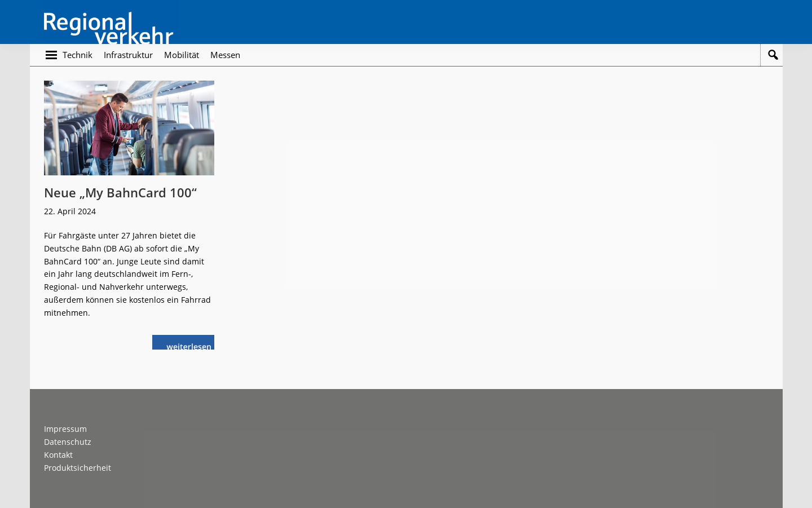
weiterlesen (190, 345)
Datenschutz (68, 442)
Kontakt (58, 455)
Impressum (65, 429)
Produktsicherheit (78, 468)
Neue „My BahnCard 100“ (120, 192)
